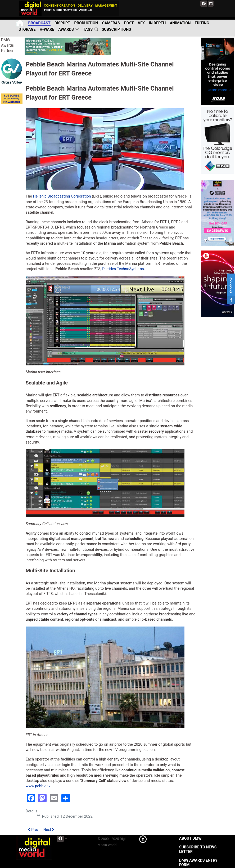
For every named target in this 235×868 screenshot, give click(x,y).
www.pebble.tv (38, 786)
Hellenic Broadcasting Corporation (62, 196)
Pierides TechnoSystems (123, 269)
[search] (97, 29)
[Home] (20, 23)
